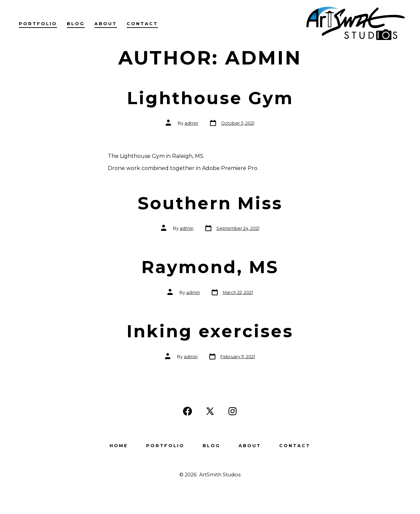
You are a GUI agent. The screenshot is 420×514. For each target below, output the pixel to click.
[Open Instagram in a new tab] (233, 411)
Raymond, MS (210, 267)
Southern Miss (210, 203)
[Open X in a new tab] (210, 411)
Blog (76, 24)
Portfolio (38, 24)
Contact (142, 24)
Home (119, 446)
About (106, 24)
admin (191, 123)
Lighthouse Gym (210, 98)
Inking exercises (210, 331)
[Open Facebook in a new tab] (187, 411)
